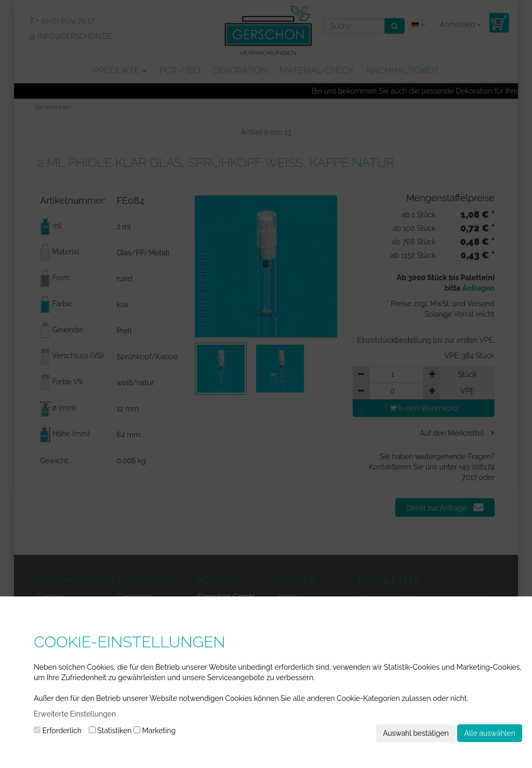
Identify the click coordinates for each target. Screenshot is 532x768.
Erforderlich (58, 731)
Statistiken (110, 731)
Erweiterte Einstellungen (75, 714)
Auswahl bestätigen (416, 733)
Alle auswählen (490, 733)
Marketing (155, 731)
